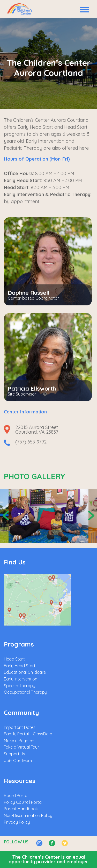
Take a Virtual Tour (21, 747)
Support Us (14, 754)
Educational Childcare (25, 672)
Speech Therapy (20, 686)
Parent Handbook (21, 809)
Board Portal (16, 795)
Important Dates (20, 727)
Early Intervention (21, 679)
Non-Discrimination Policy (28, 815)
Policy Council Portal (23, 802)
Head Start (14, 659)
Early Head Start (20, 666)
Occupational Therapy (25, 692)
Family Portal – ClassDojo (28, 734)
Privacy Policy (17, 822)
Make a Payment (20, 741)
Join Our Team (18, 761)
